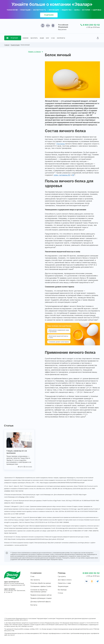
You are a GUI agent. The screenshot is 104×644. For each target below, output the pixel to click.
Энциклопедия (63, 586)
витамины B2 (65, 175)
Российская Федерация (63, 26)
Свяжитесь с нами (64, 583)
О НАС (53, 38)
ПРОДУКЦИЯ (14, 38)
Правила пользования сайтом (41, 595)
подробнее (49, 15)
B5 (73, 175)
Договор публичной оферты (41, 602)
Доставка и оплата (65, 580)
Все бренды (62, 590)
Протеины (61, 144)
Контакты (34, 605)
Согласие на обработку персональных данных (39, 591)
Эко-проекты (35, 580)
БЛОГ (48, 38)
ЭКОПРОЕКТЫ (61, 38)
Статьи (60, 593)
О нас (32, 576)
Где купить (62, 576)
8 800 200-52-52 (91, 25)
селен (56, 175)
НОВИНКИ (26, 38)
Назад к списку (34, 52)
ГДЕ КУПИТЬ (34, 38)
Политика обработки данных (41, 583)
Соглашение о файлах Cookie (41, 586)
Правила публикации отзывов (41, 598)
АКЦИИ (42, 38)
